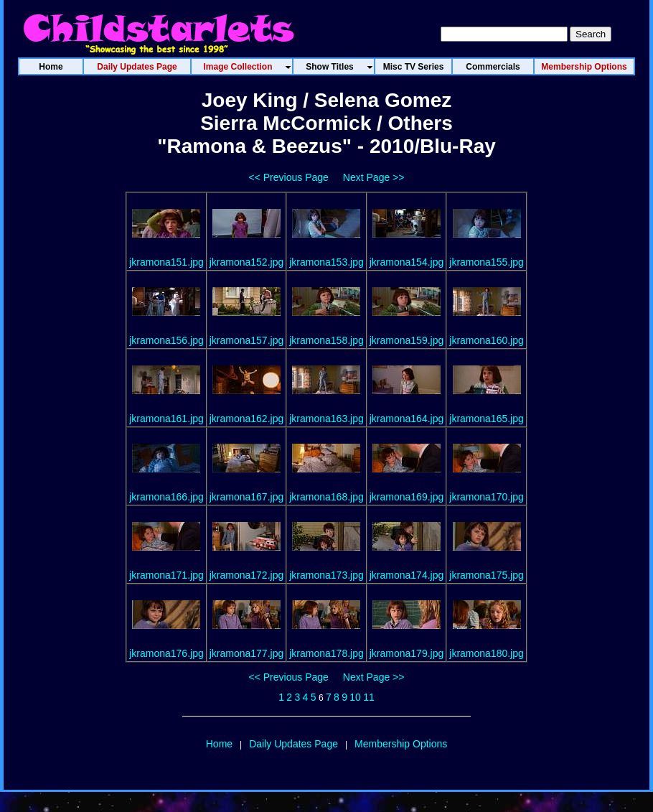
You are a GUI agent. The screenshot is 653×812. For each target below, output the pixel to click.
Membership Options (401, 744)
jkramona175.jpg (487, 575)
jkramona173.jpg (326, 575)
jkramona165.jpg (487, 419)
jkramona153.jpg (326, 262)
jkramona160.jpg (487, 340)
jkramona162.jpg (247, 419)
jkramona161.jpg (166, 419)
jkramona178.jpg (326, 653)
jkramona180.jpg (487, 653)
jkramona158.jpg (326, 340)
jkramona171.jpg (166, 575)
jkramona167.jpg (247, 497)
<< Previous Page (289, 177)
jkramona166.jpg (166, 497)
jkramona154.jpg (407, 262)
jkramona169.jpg (407, 497)
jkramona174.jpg (407, 575)
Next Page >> (374, 177)
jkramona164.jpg (407, 419)
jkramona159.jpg (407, 340)
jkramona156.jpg (166, 340)
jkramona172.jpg (247, 575)
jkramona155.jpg (487, 262)
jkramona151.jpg (166, 262)
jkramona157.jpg (247, 340)
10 (355, 697)
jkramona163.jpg (326, 419)
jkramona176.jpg (166, 653)
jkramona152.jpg (247, 262)
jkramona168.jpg (326, 497)
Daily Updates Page (293, 744)
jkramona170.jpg (487, 497)
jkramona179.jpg (407, 653)
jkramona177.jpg (247, 653)
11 (369, 697)
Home (219, 744)
